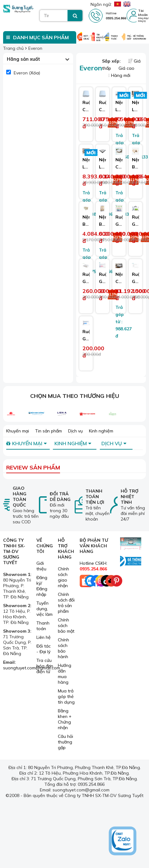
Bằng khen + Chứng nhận (65, 719)
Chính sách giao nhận (63, 577)
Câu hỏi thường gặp (65, 742)
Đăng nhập (143, 18)
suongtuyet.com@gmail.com (32, 668)
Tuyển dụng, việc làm (44, 609)
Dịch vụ (75, 431)
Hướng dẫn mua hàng (65, 674)
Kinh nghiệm (101, 431)
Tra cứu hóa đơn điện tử (45, 666)
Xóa (35, 73)
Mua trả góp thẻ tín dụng (66, 696)
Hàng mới (119, 75)
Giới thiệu (41, 566)
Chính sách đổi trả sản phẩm (66, 603)
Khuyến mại (18, 431)
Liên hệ (44, 637)
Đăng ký (142, 21)
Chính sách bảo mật (66, 625)
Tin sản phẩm (49, 431)
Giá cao (126, 68)
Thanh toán (43, 626)
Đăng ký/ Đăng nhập (42, 586)
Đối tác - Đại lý (44, 649)
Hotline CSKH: (93, 566)
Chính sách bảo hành (63, 648)
